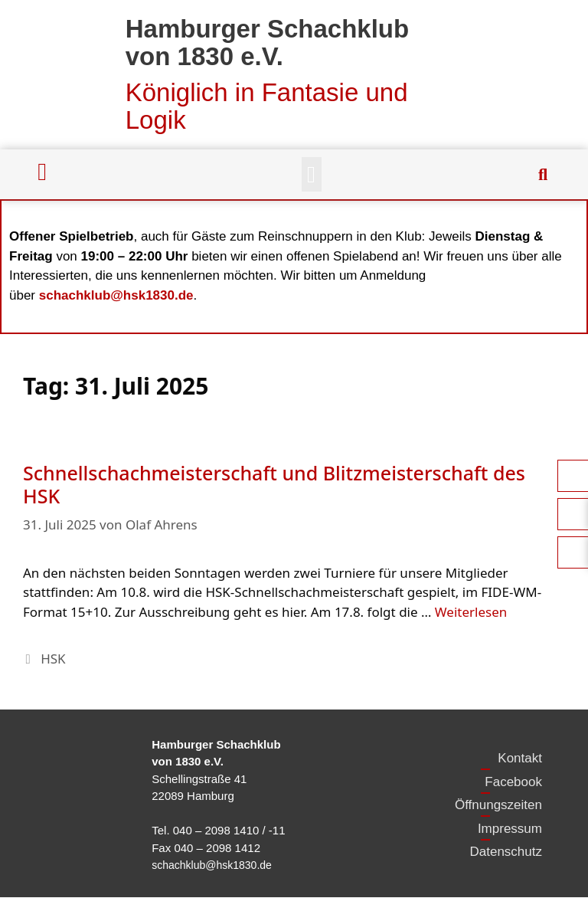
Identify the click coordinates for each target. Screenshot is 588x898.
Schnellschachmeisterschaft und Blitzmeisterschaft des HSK (274, 484)
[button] (312, 174)
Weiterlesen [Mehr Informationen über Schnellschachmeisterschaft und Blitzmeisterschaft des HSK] (471, 612)
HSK (53, 659)
